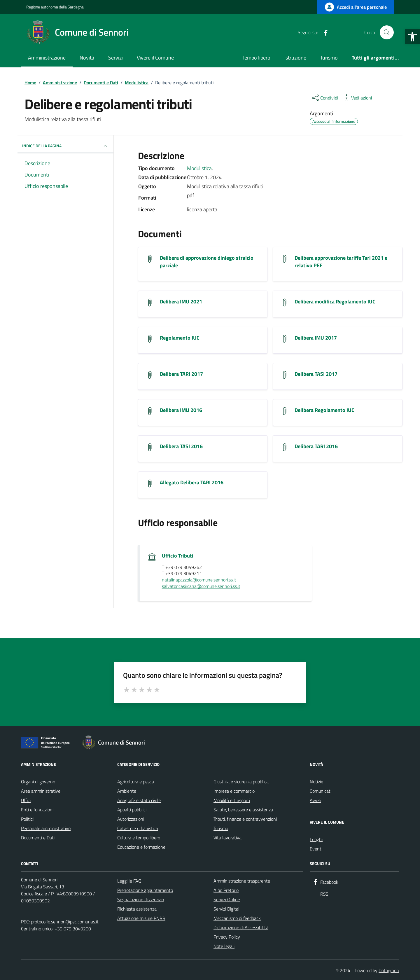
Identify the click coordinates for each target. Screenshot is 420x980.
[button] (412, 37)
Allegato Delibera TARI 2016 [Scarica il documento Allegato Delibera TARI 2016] (192, 483)
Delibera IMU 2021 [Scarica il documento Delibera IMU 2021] (181, 302)
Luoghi (316, 839)
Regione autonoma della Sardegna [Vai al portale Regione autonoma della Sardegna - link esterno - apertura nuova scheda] (55, 7)
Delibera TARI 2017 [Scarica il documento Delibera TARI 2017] (181, 374)
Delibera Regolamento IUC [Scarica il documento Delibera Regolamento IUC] (324, 410)
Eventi (316, 849)
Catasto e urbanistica (138, 828)
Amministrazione (47, 58)
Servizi (116, 58)
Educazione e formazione (141, 847)
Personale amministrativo (46, 828)
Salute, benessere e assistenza (243, 810)
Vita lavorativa (228, 838)
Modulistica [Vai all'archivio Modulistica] (199, 168)
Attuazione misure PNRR (141, 918)
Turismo (329, 58)
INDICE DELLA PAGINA (65, 146)
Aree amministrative (41, 791)
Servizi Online (227, 899)
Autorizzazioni (131, 819)
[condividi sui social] (325, 98)
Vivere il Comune (155, 58)
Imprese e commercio (234, 791)
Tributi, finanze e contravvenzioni (245, 819)
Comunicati (321, 791)
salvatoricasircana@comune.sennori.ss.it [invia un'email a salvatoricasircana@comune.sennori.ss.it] (201, 586)
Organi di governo (38, 782)
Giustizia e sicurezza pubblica (241, 782)
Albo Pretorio (226, 890)
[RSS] (335, 32)
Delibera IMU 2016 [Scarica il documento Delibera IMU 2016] (181, 410)
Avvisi (315, 800)
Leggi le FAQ (129, 881)
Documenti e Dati (38, 838)
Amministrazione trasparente (242, 881)
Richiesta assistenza (137, 909)
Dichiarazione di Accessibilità (241, 927)
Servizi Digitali (227, 909)
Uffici (26, 800)
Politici (27, 819)
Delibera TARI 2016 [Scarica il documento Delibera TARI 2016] (316, 446)
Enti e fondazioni (37, 810)
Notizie (316, 782)
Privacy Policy (227, 937)
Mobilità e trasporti (232, 800)
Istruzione (295, 58)
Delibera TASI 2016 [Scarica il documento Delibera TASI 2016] (181, 446)
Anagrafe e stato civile (139, 800)
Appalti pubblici (132, 810)
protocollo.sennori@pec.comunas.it (65, 922)
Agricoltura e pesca (136, 782)
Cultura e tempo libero (139, 838)
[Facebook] (323, 32)
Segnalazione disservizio (141, 899)
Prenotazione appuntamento (145, 890)
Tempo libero (256, 58)
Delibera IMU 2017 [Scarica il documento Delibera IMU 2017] (316, 338)
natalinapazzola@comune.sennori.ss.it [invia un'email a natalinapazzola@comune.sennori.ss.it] (199, 580)
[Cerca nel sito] (387, 32)
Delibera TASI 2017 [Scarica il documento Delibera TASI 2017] (316, 374)
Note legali (224, 946)
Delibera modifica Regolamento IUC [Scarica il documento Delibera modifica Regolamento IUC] (335, 302)
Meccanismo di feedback (237, 918)
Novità (87, 58)
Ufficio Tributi (178, 556)
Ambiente (127, 791)
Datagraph (389, 970)
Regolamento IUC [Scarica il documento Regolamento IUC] (180, 338)
